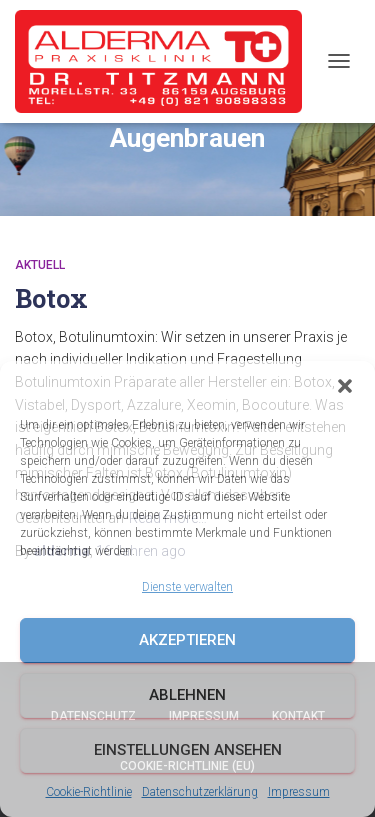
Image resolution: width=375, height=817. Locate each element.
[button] (345, 386)
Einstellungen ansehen (188, 750)
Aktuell (40, 265)
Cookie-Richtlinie (89, 792)
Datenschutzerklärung (200, 792)
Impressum (299, 792)
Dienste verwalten (187, 587)
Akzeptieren (187, 640)
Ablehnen (187, 695)
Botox (51, 298)
